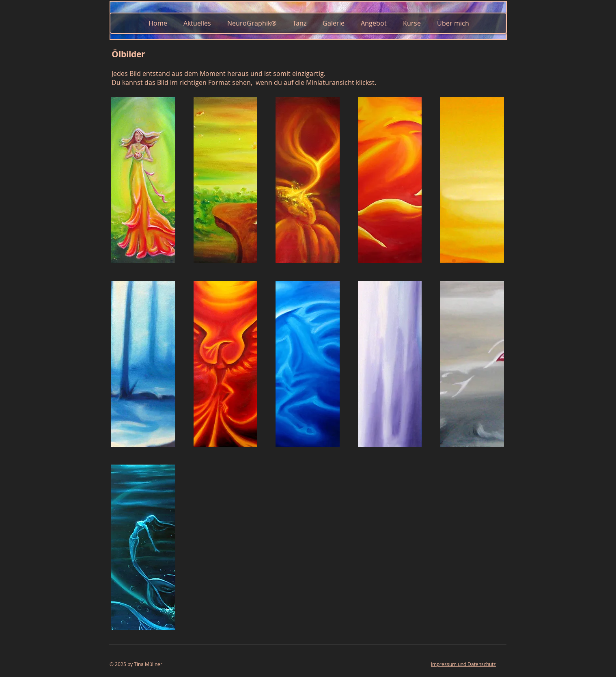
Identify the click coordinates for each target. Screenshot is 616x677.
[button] (143, 180)
